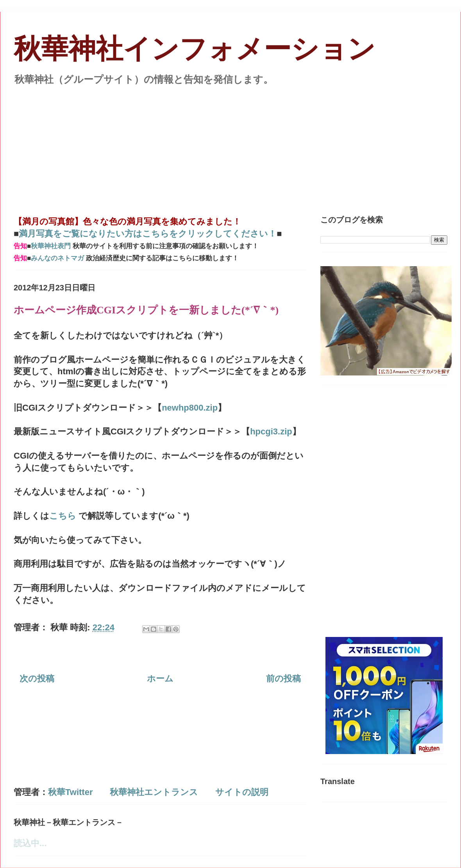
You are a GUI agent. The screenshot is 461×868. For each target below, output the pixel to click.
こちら (64, 516)
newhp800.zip (190, 408)
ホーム (160, 679)
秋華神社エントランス (154, 792)
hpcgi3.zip (271, 431)
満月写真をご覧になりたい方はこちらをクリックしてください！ (148, 234)
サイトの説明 (242, 792)
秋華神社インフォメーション (195, 49)
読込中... (30, 843)
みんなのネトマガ (57, 258)
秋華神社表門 (51, 246)
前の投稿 (283, 679)
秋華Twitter (70, 792)
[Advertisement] (231, 146)
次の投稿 (37, 679)
